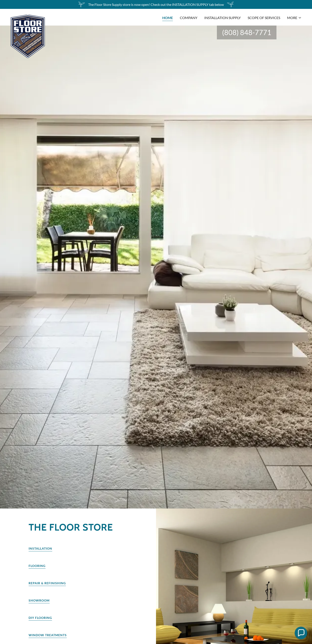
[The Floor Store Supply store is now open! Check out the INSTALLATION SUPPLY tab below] (156, 4)
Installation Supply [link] (223, 18)
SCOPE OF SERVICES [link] (264, 18)
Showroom (39, 600)
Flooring (37, 566)
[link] (28, 16)
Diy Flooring (40, 618)
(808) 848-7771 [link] (247, 32)
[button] (294, 18)
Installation (40, 548)
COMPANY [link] (189, 18)
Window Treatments (48, 635)
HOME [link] (168, 18)
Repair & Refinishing (47, 583)
